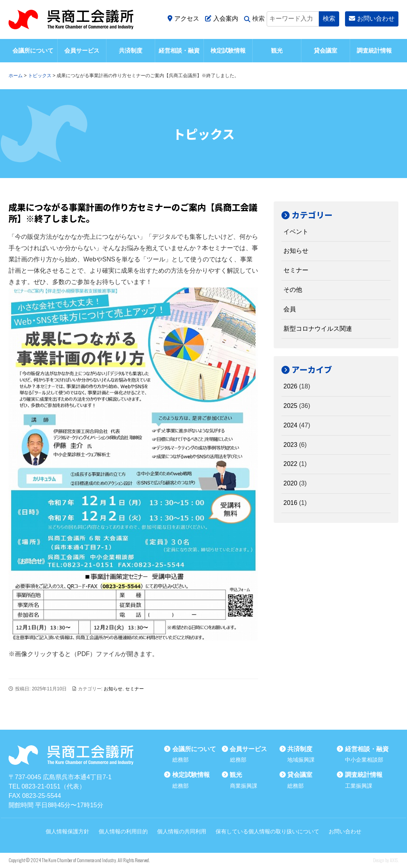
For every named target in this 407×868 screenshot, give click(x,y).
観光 (277, 50)
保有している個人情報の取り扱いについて (267, 831)
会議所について (33, 50)
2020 (290, 483)
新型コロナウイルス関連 (318, 329)
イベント (296, 232)
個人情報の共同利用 (182, 831)
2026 (290, 386)
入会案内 (222, 19)
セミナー (134, 689)
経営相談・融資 (179, 50)
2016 (290, 503)
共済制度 (131, 50)
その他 (293, 290)
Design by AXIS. (386, 860)
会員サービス (82, 50)
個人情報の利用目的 (123, 831)
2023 (290, 445)
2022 (290, 464)
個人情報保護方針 (67, 831)
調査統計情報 (374, 50)
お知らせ (113, 689)
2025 (290, 406)
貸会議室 (326, 50)
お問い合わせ (372, 19)
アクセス (183, 19)
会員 (290, 309)
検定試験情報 (228, 50)
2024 (290, 425)
